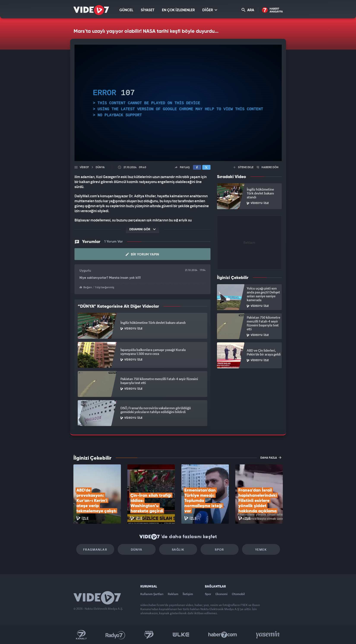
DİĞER (210, 10)
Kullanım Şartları (152, 594)
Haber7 (223, 635)
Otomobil (238, 594)
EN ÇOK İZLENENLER (178, 10)
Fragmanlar (95, 549)
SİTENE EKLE (243, 167)
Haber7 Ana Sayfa (272, 10)
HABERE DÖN (268, 167)
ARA (248, 10)
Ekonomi (222, 594)
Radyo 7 (115, 635)
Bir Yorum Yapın (142, 254)
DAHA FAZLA (271, 458)
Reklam (173, 594)
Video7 (84, 167)
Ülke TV (181, 635)
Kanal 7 (81, 635)
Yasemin (268, 635)
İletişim (188, 594)
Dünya (137, 549)
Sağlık (178, 549)
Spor (219, 549)
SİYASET (148, 10)
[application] (178, 103)
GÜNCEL (126, 10)
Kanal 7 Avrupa (149, 635)
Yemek (261, 549)
